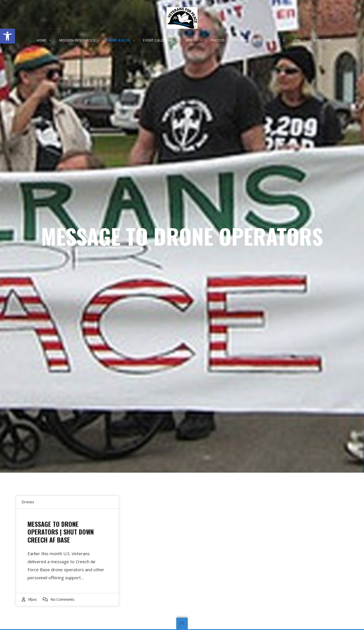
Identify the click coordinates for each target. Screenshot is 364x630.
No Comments (62, 599)
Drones (28, 502)
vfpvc (33, 599)
